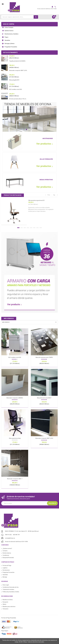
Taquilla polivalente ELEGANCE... (18, 61)
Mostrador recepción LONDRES (15, 398)
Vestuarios (5, 609)
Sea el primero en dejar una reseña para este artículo (15, 440)
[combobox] (20, 17)
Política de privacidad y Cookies (11, 592)
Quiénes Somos (9, 31)
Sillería (4, 604)
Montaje (5, 577)
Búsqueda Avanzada (8, 558)
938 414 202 (8, 535)
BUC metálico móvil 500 (15, 357)
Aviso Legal (6, 585)
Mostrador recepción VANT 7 (15, 479)
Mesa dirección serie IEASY (44, 398)
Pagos (6, 37)
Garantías (7, 40)
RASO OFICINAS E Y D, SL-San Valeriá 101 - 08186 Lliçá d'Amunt (22, 531)
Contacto (5, 551)
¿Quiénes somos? (7, 548)
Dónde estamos (7, 553)
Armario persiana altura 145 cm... (18, 99)
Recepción (5, 602)
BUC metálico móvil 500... (16, 89)
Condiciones (6, 555)
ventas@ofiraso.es (10, 538)
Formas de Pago (7, 565)
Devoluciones (6, 570)
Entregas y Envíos (10, 44)
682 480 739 (16, 535)
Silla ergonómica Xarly (15, 438)
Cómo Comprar (9, 27)
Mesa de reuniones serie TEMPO (44, 357)
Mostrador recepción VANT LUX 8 (44, 438)
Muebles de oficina (8, 600)
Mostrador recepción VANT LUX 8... (18, 70)
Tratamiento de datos (8, 589)
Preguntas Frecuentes (11, 47)
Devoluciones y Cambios (12, 34)
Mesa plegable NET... (15, 80)
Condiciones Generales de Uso (11, 587)
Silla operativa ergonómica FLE (36, 200)
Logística (5, 568)
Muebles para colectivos (9, 607)
